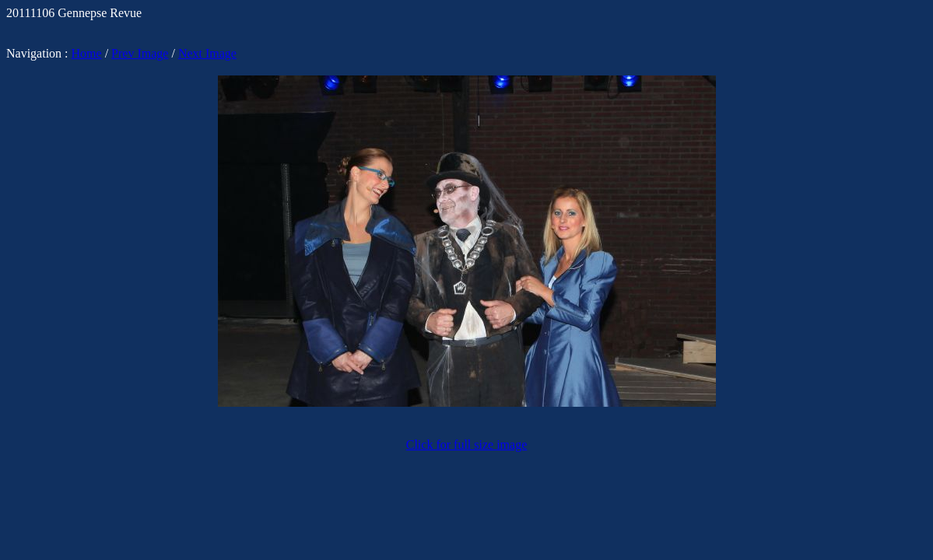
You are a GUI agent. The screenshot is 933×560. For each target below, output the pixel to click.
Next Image (207, 53)
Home (87, 53)
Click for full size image (467, 444)
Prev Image (140, 53)
